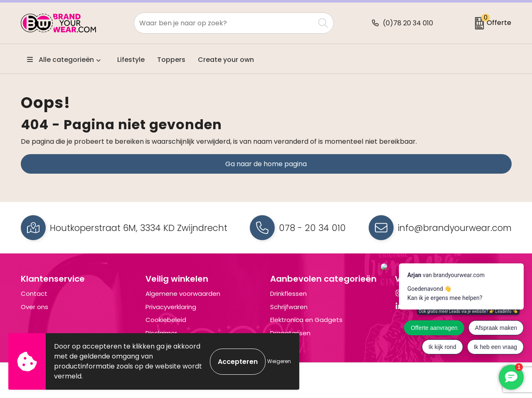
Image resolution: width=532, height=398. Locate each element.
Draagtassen (290, 333)
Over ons (34, 307)
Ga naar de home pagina (266, 164)
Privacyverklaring (171, 307)
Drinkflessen (288, 294)
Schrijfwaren (289, 307)
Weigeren (279, 361)
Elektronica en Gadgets (306, 320)
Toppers (171, 60)
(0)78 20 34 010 (408, 23)
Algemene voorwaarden (183, 294)
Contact (34, 294)
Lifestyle (131, 60)
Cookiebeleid (166, 320)
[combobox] (224, 23)
